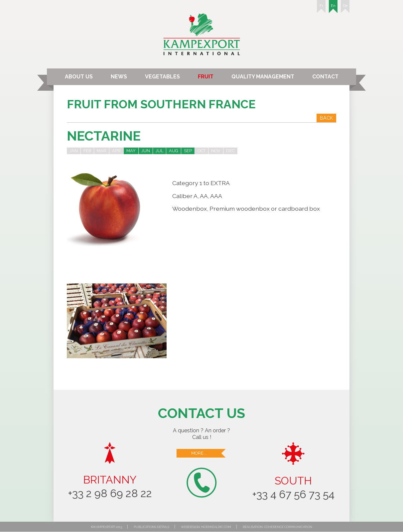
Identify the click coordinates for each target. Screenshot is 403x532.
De (345, 8)
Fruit (206, 77)
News (119, 77)
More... (209, 453)
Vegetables (162, 77)
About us (79, 77)
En (333, 8)
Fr (321, 8)
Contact (325, 77)
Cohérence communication (288, 527)
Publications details (151, 527)
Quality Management (263, 77)
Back (326, 118)
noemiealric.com (216, 527)
